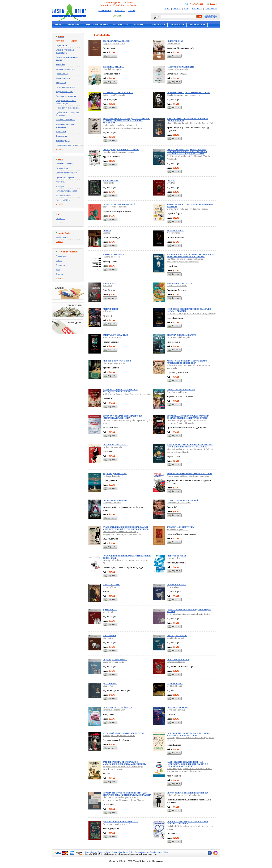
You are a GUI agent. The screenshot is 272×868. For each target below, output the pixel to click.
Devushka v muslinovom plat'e (117, 824)
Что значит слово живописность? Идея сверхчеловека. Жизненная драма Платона (127, 794)
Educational (61, 256)
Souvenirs (60, 265)
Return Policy (117, 852)
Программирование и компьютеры (66, 102)
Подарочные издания (66, 96)
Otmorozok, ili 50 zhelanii (179, 503)
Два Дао (171, 180)
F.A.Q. (187, 9)
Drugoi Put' (108, 686)
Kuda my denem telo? (113, 476)
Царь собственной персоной (119, 204)
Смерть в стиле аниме (115, 335)
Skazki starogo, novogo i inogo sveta (184, 95)
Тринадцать (109, 283)
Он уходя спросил (177, 636)
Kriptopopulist (173, 558)
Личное (107, 230)
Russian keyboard (211, 16)
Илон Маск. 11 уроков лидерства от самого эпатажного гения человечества (191, 255)
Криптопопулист (177, 556)
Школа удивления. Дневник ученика (188, 793)
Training (59, 274)
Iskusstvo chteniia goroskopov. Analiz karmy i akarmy (191, 313)
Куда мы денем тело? (115, 474)
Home (167, 9)
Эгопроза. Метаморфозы (116, 41)
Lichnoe (106, 233)
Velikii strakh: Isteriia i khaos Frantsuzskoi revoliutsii (127, 394)
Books (59, 25)
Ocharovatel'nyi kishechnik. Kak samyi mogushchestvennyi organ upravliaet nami (122, 533)
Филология (61, 131)
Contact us (197, 9)
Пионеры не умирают (115, 500)
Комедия (60, 186)
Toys (58, 270)
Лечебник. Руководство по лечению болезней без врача (187, 823)
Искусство (61, 82)
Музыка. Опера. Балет (66, 191)
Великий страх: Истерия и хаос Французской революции (120, 391)
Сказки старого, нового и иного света (189, 93)
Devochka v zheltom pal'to (179, 337)
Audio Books (62, 237)
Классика (60, 182)
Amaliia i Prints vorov (177, 286)
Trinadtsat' (107, 286)
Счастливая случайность (117, 707)
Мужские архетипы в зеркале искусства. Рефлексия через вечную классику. (190, 446)
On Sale (132, 11)
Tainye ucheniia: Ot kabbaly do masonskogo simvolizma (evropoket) (123, 768)
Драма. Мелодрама (65, 177)
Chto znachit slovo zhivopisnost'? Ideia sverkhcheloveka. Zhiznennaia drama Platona (123, 799)
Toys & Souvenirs (97, 25)
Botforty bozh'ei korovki (114, 95)
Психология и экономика (68, 108)
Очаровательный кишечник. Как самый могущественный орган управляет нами (126, 528)
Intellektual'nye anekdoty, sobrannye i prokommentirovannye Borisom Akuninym (122, 126)
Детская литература (65, 69)
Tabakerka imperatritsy (177, 529)
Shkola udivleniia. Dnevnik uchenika (184, 795)
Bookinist (74, 25)
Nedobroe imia (174, 43)
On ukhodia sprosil (175, 638)
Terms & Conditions (142, 852)
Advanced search (211, 17)
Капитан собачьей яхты (180, 67)
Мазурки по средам (114, 254)
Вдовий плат (110, 609)
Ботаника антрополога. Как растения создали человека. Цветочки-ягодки (188, 417)
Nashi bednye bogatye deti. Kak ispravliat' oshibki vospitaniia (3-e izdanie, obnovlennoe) (190, 770)
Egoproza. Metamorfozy (114, 43)
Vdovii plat (108, 612)
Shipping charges (156, 852)
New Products (105, 11)
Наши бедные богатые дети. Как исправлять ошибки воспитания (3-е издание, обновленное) (188, 764)
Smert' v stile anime (112, 337)
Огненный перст (176, 585)
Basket (213, 4)
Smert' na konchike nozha (178, 392)
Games (59, 261)
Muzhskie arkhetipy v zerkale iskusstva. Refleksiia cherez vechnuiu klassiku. (190, 450)
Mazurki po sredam (111, 257)
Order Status (211, 9)
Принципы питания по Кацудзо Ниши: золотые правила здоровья (188, 734)
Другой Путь (110, 683)
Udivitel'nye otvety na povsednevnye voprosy (188, 209)
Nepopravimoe (174, 233)
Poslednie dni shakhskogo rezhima (118, 152)
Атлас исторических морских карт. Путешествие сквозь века (187, 362)
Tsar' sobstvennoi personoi (115, 207)
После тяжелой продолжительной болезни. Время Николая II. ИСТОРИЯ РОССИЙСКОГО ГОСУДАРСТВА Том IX (187, 152)
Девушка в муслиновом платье (120, 822)
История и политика (65, 87)
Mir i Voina (108, 638)
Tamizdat (140, 25)
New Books (177, 25)
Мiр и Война (109, 636)
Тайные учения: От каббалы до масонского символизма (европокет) (124, 763)
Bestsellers (120, 11)
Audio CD (60, 219)
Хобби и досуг (63, 140)
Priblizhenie (108, 311)
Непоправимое (175, 230)
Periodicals (121, 25)
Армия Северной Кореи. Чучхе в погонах (190, 474)
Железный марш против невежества (123, 733)
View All (59, 149)
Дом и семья (62, 73)
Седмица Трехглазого (115, 659)
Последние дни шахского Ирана (121, 149)
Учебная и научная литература (65, 125)
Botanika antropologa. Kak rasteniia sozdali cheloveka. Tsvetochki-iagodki (187, 422)
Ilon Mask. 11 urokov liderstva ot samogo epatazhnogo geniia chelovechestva (186, 260)
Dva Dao (171, 183)
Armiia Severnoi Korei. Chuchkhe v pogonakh (188, 476)
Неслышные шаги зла (115, 445)
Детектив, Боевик (64, 164)
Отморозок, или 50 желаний (182, 500)
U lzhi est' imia (110, 587)
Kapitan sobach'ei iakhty (178, 69)
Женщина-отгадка (113, 67)
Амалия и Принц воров (180, 283)
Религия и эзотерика (65, 120)
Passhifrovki (108, 183)
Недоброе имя (175, 41)
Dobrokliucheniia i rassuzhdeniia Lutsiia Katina (188, 614)
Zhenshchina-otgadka (112, 69)
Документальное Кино (67, 173)
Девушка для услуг (178, 707)
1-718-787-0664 (196, 4)
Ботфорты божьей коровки (118, 93)
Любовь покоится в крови (118, 361)
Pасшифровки (111, 180)
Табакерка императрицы (181, 527)
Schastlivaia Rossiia (176, 662)
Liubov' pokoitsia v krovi (114, 363)
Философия (61, 136)
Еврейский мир (63, 78)
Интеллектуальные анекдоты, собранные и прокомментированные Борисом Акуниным (126, 121)
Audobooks (158, 25)
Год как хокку (175, 683)
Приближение (110, 309)
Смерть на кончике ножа (181, 390)
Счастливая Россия (178, 659)
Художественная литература (69, 145)
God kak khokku (174, 686)
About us (177, 9)
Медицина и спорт (65, 91)
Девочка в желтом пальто (182, 335)
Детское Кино (62, 168)
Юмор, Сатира (63, 200)
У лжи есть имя (111, 585)
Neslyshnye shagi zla (112, 447)
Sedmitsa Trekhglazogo (113, 662)
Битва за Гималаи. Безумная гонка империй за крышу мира (122, 417)
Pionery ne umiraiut (112, 503)
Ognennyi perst (174, 587)
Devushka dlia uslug (176, 710)
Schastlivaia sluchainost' (114, 710)
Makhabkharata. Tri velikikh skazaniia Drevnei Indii (191, 123)
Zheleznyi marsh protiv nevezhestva (119, 735)
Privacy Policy (128, 852)
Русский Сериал (63, 195)
